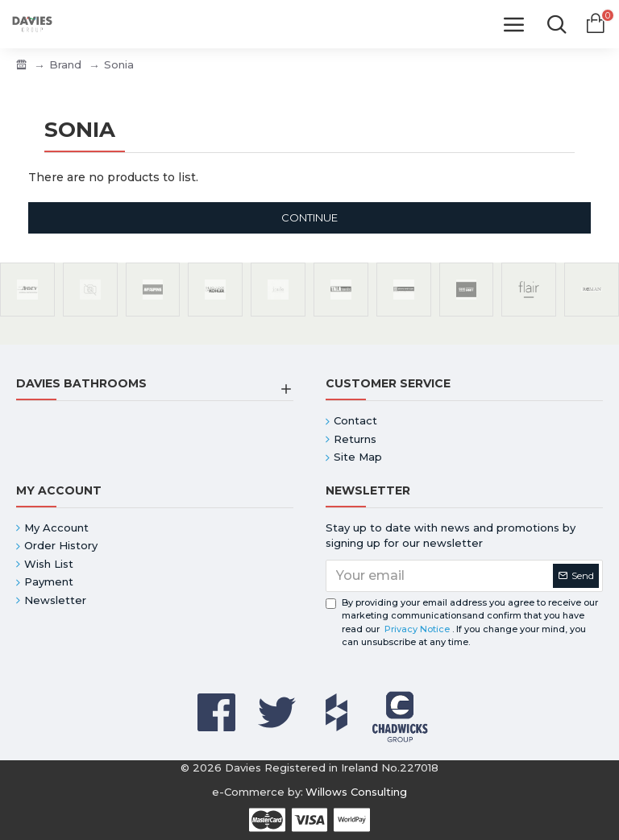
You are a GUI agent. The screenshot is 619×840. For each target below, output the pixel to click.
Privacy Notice (417, 629)
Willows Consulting (356, 792)
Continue (309, 217)
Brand (65, 64)
